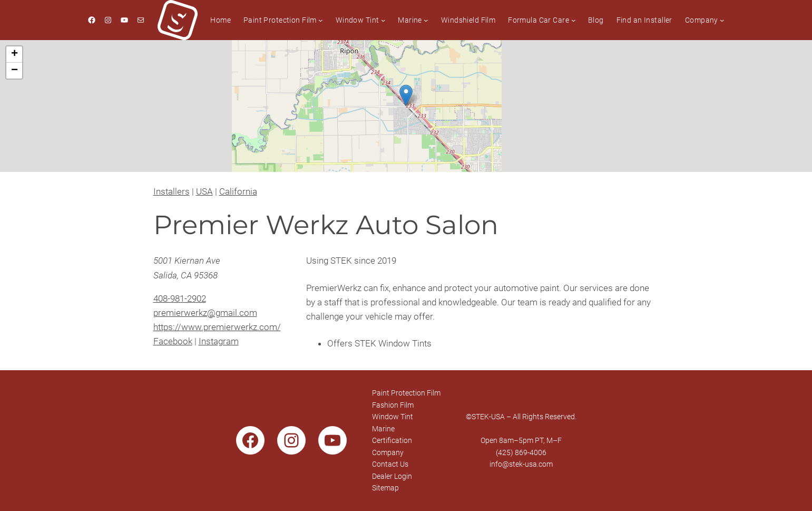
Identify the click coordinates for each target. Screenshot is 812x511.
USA (204, 191)
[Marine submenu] (426, 20)
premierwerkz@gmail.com (205, 313)
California (238, 191)
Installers (172, 191)
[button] (406, 95)
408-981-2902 (180, 298)
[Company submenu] (722, 20)
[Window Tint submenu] (383, 20)
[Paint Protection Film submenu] (320, 20)
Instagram (219, 341)
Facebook (173, 341)
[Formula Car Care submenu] (573, 20)
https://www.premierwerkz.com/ (217, 327)
